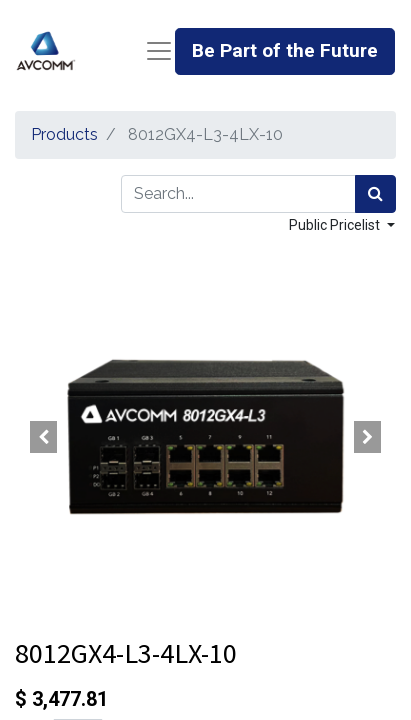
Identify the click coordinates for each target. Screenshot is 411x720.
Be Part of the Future (285, 50)
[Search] (375, 194)
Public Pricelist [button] (336, 225)
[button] (43, 437)
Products (64, 134)
